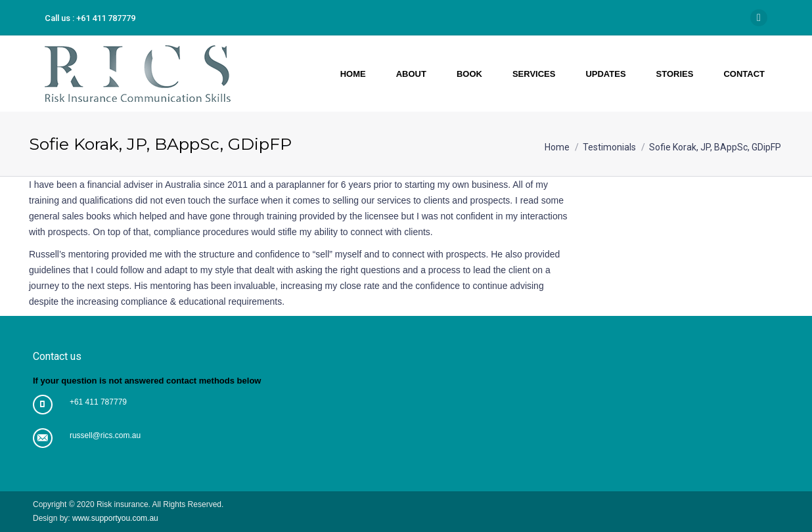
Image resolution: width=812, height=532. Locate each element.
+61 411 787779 (98, 402)
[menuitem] (352, 74)
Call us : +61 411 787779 (90, 18)
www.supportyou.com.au (114, 518)
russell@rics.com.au (105, 435)
